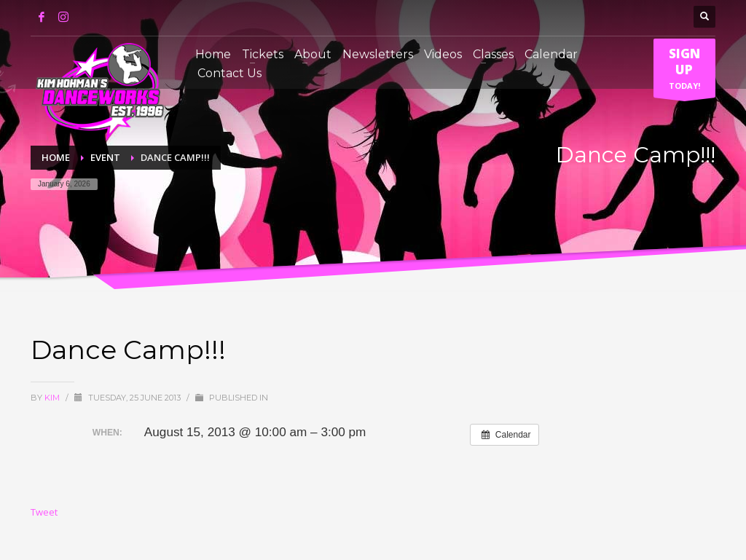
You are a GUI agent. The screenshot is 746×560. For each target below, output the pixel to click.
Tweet (44, 512)
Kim (53, 398)
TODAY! (684, 71)
